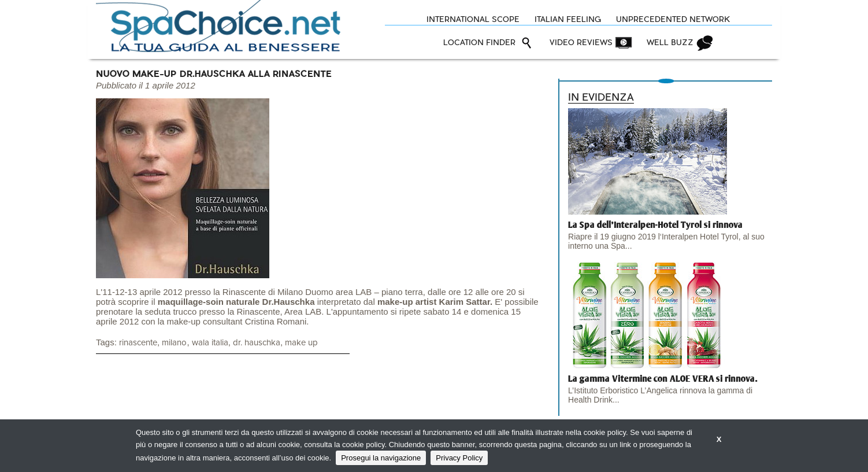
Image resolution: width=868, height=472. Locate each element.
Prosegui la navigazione (381, 458)
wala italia (210, 343)
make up (301, 343)
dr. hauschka (257, 343)
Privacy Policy (459, 458)
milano (174, 343)
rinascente (138, 343)
